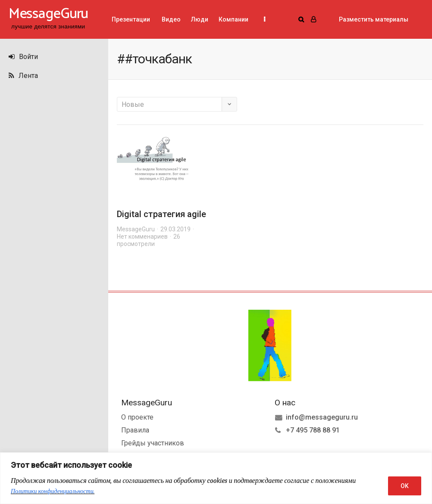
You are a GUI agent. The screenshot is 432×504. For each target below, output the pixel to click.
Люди (200, 19)
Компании (233, 19)
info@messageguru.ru (322, 417)
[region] (216, 478)
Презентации (131, 19)
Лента (23, 76)
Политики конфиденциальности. (53, 491)
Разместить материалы (374, 19)
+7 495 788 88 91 (313, 430)
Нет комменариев (142, 236)
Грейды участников (153, 443)
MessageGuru (136, 229)
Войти (23, 57)
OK (405, 486)
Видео (171, 19)
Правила (135, 430)
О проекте (137, 417)
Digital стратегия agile (161, 214)
